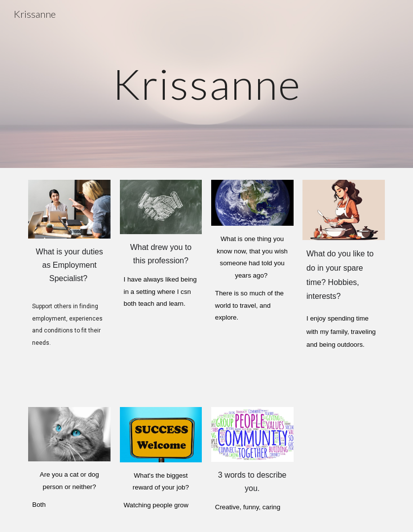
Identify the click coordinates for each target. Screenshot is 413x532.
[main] (207, 84)
